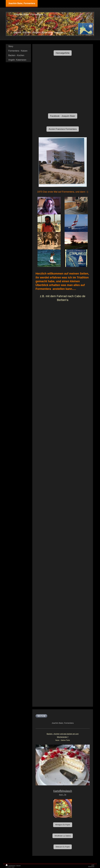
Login (93, 865)
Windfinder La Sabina (63, 836)
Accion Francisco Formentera (63, 129)
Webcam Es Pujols (63, 847)
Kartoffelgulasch (63, 791)
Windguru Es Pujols (63, 825)
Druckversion (11, 866)
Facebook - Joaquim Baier (63, 116)
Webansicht (91, 866)
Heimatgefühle (63, 53)
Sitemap (18, 866)
